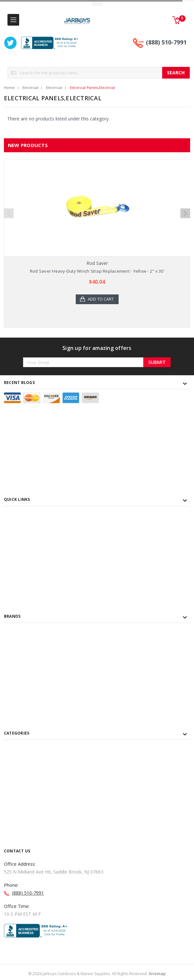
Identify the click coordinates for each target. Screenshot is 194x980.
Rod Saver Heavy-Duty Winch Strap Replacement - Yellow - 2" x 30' (97, 271)
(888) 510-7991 (166, 42)
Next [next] (185, 213)
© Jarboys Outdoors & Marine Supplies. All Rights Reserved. (97, 974)
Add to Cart (101, 299)
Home (9, 87)
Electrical (30, 87)
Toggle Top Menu (97, 3)
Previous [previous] (9, 213)
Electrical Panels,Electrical (92, 87)
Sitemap (157, 974)
